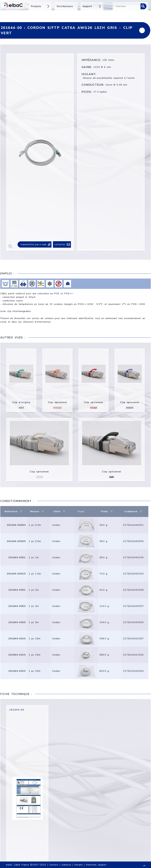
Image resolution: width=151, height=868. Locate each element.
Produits (40, 6)
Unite (60, 511)
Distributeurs (65, 6)
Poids (107, 511)
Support (92, 6)
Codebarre (134, 511)
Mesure (37, 511)
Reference (14, 511)
